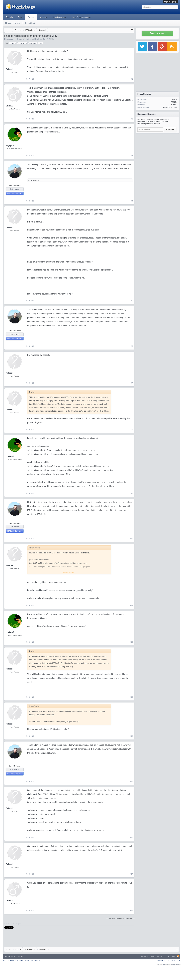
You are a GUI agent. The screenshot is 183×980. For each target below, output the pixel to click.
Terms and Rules (163, 960)
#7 (132, 383)
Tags (20, 17)
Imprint (160, 956)
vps (40, 43)
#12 (132, 642)
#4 (132, 201)
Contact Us (144, 956)
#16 (132, 837)
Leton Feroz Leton (170, 107)
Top (173, 956)
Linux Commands (59, 17)
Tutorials (9, 17)
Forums (31, 17)
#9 (132, 493)
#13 (132, 697)
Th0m (30, 180)
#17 (132, 874)
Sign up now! (157, 33)
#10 (132, 539)
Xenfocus (19, 956)
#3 (132, 156)
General (21, 39)
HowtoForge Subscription (81, 17)
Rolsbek (38, 39)
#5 (132, 301)
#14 (132, 736)
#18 (132, 911)
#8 (132, 429)
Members (43, 17)
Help (153, 956)
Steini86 (9, 106)
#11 (132, 605)
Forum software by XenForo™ (23, 960)
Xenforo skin (9, 956)
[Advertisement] (157, 153)
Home (167, 956)
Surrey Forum (176, 964)
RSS (178, 956)
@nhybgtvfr (32, 794)
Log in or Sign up (170, 2)
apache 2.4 (22, 43)
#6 (132, 346)
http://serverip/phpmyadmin (57, 830)
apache (13, 43)
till (7, 182)
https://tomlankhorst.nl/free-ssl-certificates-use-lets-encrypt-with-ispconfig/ (60, 590)
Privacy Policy (175, 960)
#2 (132, 119)
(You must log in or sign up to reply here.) (120, 918)
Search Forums (14, 23)
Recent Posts (30, 23)
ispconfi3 (33, 43)
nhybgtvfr (10, 146)
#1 (132, 79)
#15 (132, 781)
